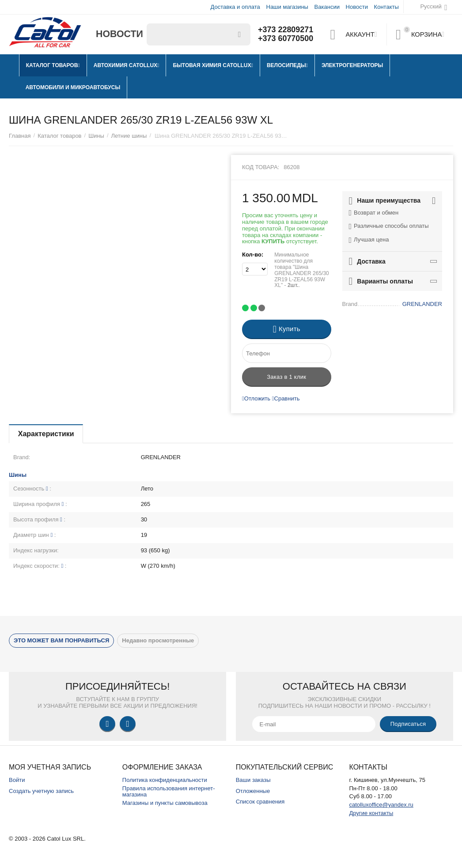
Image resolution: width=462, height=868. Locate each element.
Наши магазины (287, 7)
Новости (357, 7)
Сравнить (286, 398)
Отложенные (253, 791)
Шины (96, 136)
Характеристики (46, 434)
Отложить (256, 398)
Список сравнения (260, 802)
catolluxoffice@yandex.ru (381, 805)
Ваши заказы (253, 780)
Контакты (386, 7)
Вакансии (327, 7)
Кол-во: (253, 255)
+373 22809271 (286, 30)
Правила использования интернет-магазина (169, 792)
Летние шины (129, 136)
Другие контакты (371, 813)
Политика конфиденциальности (165, 780)
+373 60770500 (286, 39)
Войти (17, 780)
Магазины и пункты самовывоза (165, 803)
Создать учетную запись (41, 791)
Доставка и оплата (235, 7)
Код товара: (261, 167)
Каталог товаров (59, 136)
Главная (20, 136)
